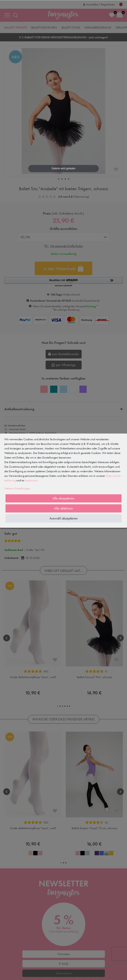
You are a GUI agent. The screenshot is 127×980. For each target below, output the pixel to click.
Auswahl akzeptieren (64, 518)
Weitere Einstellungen (17, 488)
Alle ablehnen (63, 508)
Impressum (31, 480)
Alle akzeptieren (63, 498)
